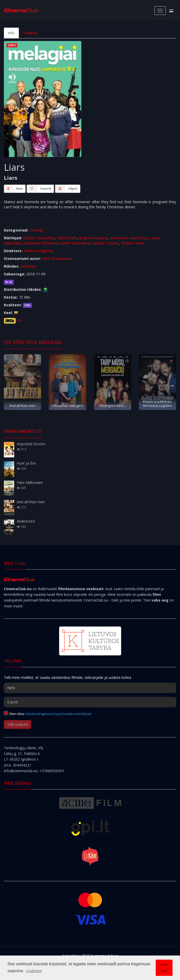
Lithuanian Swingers (68, 406)
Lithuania (28, 266)
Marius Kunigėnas (38, 251)
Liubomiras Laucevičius (128, 238)
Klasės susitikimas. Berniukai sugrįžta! (158, 403)
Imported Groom (31, 444)
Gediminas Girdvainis (41, 243)
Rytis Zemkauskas (57, 258)
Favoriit (39, 189)
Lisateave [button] (34, 971)
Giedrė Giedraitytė (75, 243)
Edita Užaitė (67, 238)
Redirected (26, 521)
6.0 (19, 320)
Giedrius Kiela (132, 243)
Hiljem (66, 189)
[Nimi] (90, 688)
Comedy (36, 230)
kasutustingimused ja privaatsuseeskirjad (58, 714)
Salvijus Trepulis (105, 243)
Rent (13, 189)
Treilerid (30, 33)
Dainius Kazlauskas (39, 238)
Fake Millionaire (30, 483)
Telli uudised (18, 724)
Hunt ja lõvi (26, 463)
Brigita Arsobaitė (93, 238)
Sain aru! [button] (164, 967)
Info (11, 33)
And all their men (22, 406)
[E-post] (90, 702)
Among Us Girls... (112, 406)
